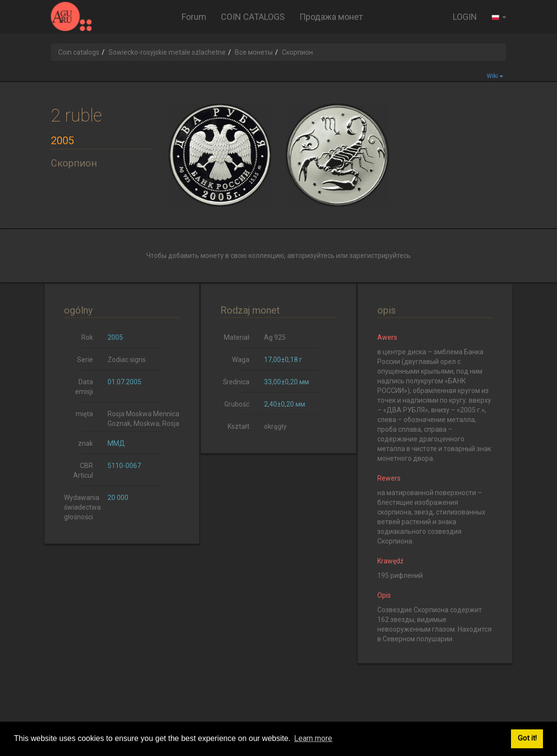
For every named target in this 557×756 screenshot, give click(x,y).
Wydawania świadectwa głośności (82, 507)
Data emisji (84, 387)
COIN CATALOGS (253, 17)
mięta (84, 414)
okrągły (275, 426)
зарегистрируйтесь (380, 256)
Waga (241, 360)
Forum (194, 17)
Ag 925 (275, 337)
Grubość (237, 404)
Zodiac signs (127, 360)
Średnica (236, 382)
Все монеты (254, 52)
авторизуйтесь (311, 256)
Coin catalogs (79, 52)
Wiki (495, 76)
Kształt (239, 426)
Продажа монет (331, 17)
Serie (85, 360)
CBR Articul (83, 470)
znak (85, 443)
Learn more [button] (313, 738)
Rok (87, 337)
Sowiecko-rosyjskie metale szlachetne (167, 52)
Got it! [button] (527, 738)
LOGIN (465, 17)
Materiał (237, 337)
